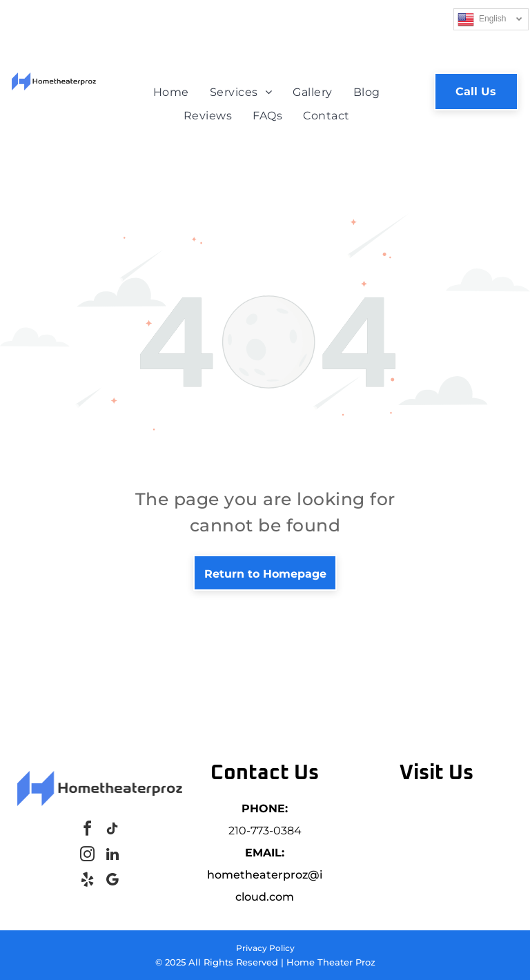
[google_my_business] (112, 882)
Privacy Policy (265, 948)
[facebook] (88, 831)
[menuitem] (171, 92)
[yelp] (88, 882)
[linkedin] (112, 856)
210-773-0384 (265, 831)
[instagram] (88, 856)
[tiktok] (112, 831)
